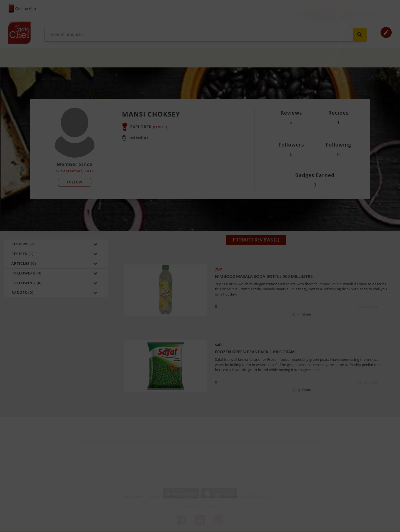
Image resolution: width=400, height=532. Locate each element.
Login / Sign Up (332, 14)
